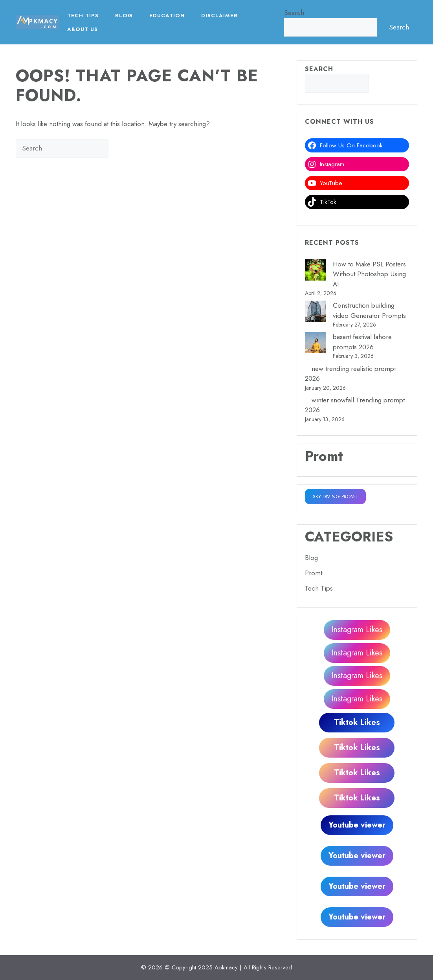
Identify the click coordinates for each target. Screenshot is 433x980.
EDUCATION (167, 16)
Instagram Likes (357, 630)
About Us (83, 29)
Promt (314, 573)
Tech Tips (83, 16)
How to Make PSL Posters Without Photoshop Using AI (369, 274)
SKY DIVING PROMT (335, 496)
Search (294, 13)
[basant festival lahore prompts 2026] (316, 344)
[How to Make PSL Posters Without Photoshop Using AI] (316, 272)
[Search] (122, 149)
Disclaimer (219, 16)
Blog (124, 16)
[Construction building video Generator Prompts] (316, 313)
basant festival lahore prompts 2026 (362, 342)
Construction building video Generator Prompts (369, 310)
